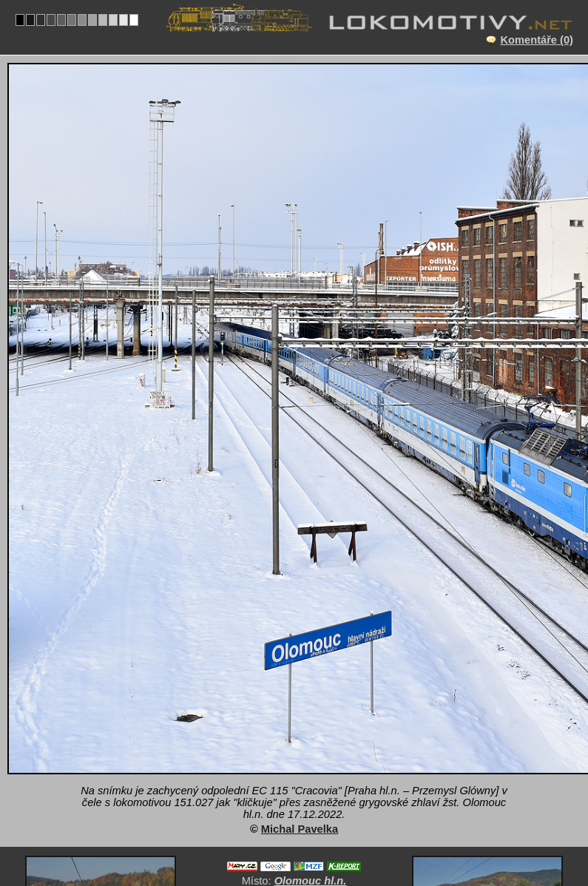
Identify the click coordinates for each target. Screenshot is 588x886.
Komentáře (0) (537, 40)
